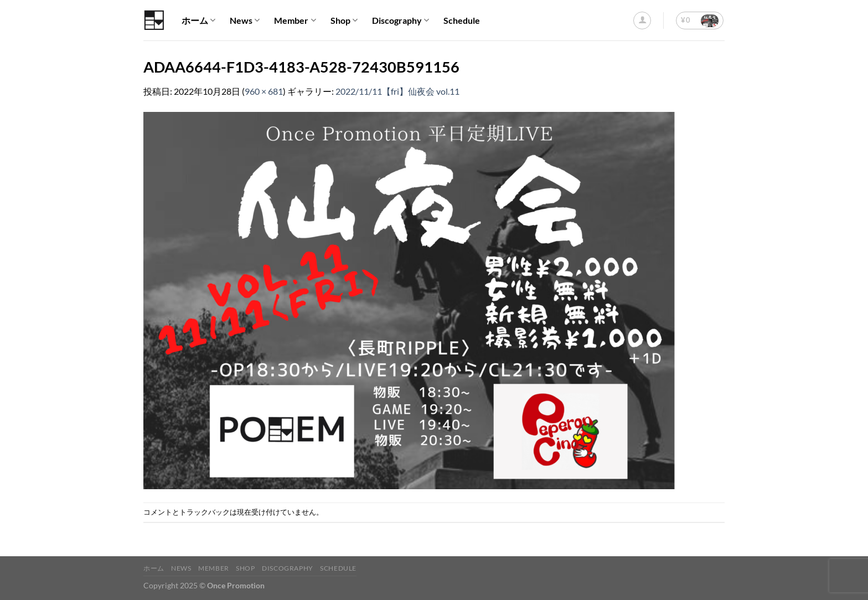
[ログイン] (642, 20)
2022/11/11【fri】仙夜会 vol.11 (397, 91)
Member (295, 20)
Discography (401, 20)
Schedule (462, 20)
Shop (344, 20)
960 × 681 (264, 91)
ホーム (198, 20)
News (245, 20)
